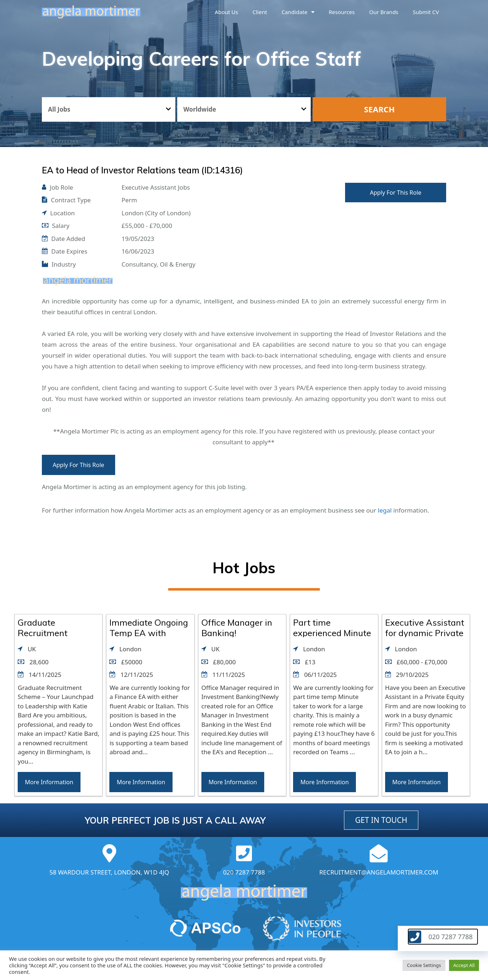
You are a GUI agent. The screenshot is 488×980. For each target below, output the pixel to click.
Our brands (384, 12)
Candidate (298, 12)
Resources (342, 12)
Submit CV (426, 12)
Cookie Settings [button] (424, 965)
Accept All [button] (464, 965)
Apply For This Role (396, 193)
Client (260, 12)
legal (385, 510)
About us (226, 12)
